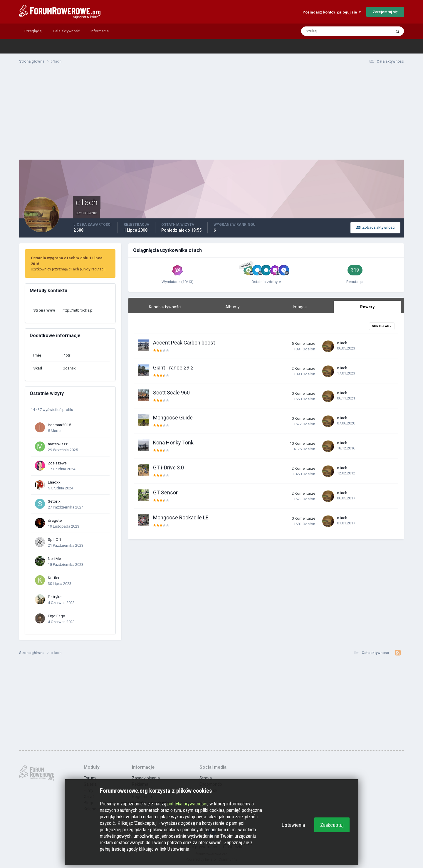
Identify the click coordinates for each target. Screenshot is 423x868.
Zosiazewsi (58, 463)
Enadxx (54, 482)
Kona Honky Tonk (173, 443)
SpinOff (55, 539)
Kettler (54, 578)
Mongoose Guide (173, 418)
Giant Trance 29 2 (173, 368)
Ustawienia (293, 825)
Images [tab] (300, 307)
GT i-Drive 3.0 (168, 468)
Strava (206, 778)
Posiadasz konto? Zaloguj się (332, 12)
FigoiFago (57, 616)
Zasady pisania (146, 778)
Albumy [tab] (233, 307)
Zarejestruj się (385, 12)
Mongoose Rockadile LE (181, 517)
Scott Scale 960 (171, 393)
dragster (56, 520)
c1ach (342, 343)
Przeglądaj (33, 31)
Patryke (55, 597)
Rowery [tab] (367, 307)
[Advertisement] (211, 114)
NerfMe (54, 558)
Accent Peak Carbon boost (184, 343)
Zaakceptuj (332, 825)
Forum (90, 778)
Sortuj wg (382, 326)
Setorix (54, 501)
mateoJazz (58, 444)
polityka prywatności (187, 804)
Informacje (100, 31)
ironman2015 (60, 425)
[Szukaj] (323, 31)
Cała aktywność (66, 31)
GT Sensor (165, 492)
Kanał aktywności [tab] (165, 307)
